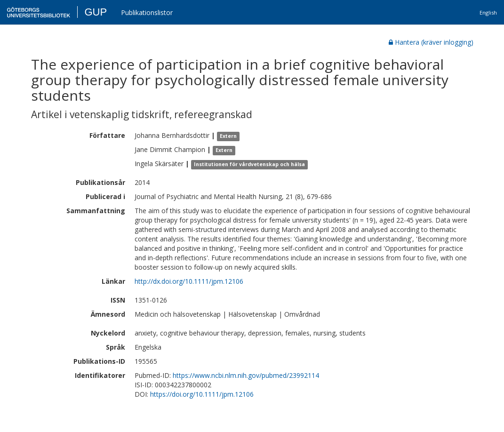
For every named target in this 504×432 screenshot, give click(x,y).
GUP (96, 12)
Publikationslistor (147, 12)
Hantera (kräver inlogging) (431, 42)
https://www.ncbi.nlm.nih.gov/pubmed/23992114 (246, 375)
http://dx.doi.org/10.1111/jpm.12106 (189, 281)
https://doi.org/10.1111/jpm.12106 (202, 394)
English (488, 12)
